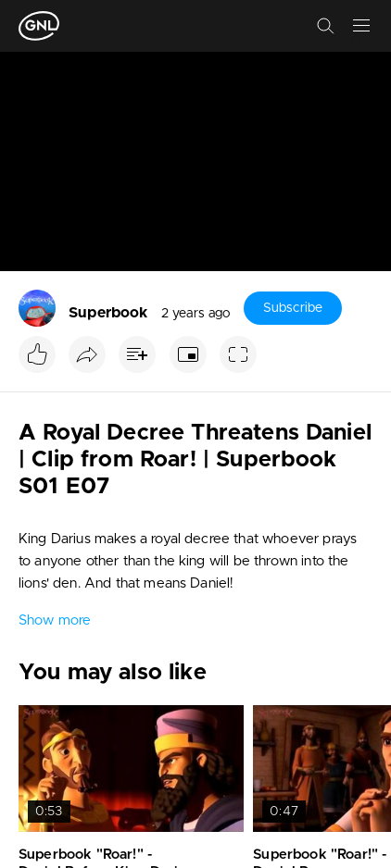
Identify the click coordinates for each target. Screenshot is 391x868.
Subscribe (293, 308)
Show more (55, 620)
